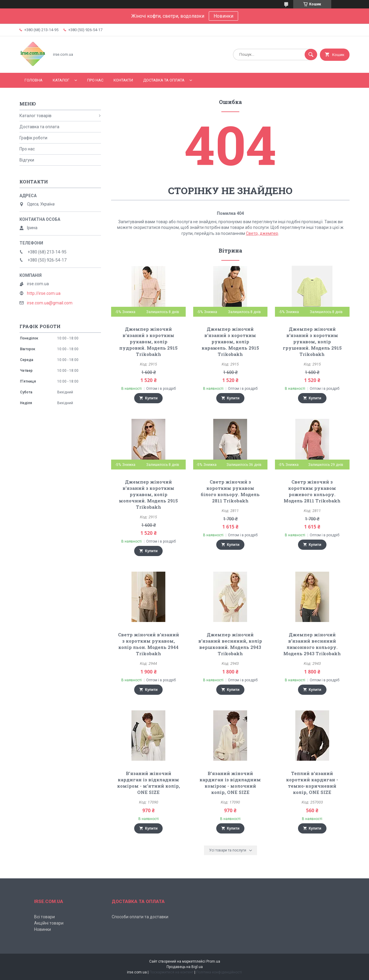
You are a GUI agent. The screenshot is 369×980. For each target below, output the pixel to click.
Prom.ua (213, 961)
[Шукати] (311, 55)
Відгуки (27, 160)
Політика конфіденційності (219, 972)
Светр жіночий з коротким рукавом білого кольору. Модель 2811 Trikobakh (230, 491)
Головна (34, 80)
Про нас (95, 80)
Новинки (223, 16)
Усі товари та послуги (228, 850)
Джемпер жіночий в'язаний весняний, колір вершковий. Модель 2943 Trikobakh (230, 644)
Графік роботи (33, 138)
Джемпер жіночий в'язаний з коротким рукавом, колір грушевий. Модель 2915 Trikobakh (312, 342)
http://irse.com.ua (44, 293)
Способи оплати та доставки (140, 917)
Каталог (61, 80)
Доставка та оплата (164, 80)
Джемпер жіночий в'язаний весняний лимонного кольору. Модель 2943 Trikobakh (312, 644)
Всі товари (44, 917)
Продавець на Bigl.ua (185, 967)
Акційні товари (49, 923)
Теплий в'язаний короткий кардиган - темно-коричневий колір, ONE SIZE (312, 783)
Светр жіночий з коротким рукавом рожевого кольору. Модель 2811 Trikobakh (312, 491)
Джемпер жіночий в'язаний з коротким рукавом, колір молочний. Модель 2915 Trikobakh (148, 494)
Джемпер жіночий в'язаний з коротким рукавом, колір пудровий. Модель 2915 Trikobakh (148, 342)
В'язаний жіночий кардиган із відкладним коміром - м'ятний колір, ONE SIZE (149, 783)
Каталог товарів (35, 116)
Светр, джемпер (262, 233)
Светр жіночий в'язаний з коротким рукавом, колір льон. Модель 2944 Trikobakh (149, 644)
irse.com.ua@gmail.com (50, 303)
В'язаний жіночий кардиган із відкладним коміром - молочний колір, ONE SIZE (230, 783)
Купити (151, 398)
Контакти (123, 80)
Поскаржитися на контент (171, 972)
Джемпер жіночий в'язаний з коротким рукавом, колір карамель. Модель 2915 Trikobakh (230, 342)
